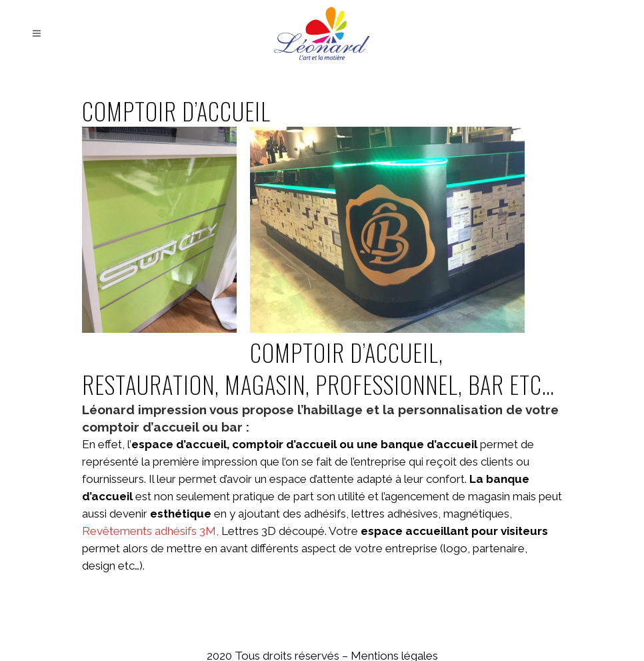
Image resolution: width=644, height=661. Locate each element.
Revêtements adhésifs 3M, (152, 531)
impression (172, 410)
